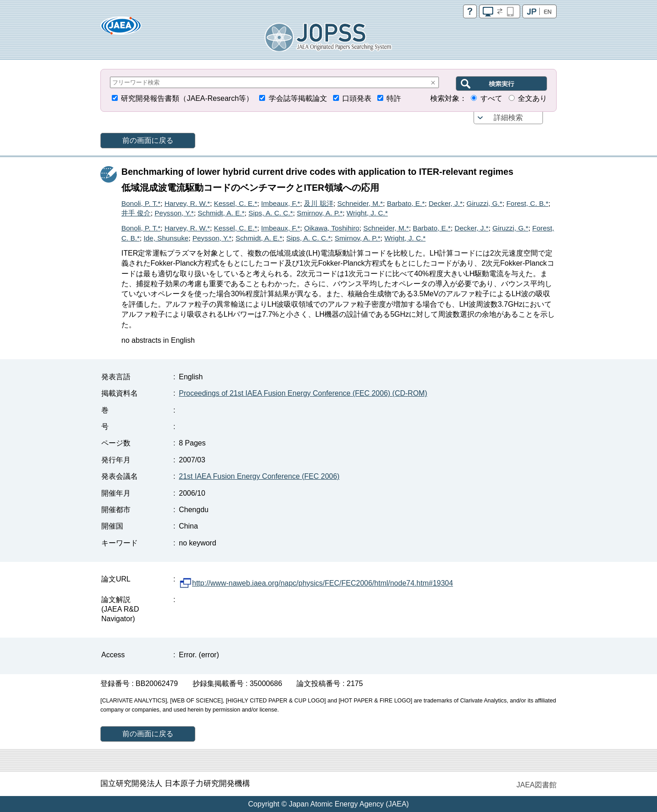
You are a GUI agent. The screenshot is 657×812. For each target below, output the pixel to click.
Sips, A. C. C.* (271, 213)
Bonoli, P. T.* (141, 203)
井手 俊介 (136, 213)
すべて (491, 98)
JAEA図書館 (537, 785)
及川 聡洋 (318, 203)
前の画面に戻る (148, 140)
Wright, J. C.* (367, 213)
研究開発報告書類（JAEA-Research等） (187, 98)
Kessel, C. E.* (236, 203)
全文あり (532, 98)
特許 (394, 98)
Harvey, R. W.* (187, 203)
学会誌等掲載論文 (298, 98)
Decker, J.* (445, 203)
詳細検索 (508, 118)
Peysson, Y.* (174, 213)
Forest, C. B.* (527, 203)
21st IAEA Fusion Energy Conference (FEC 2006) (259, 476)
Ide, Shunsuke (166, 238)
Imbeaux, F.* (281, 203)
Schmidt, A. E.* (221, 213)
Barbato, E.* (406, 203)
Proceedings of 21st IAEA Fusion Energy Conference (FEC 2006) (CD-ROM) (303, 393)
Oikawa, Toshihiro (331, 228)
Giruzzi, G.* (484, 203)
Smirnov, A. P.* (320, 213)
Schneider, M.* (360, 203)
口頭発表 (357, 98)
